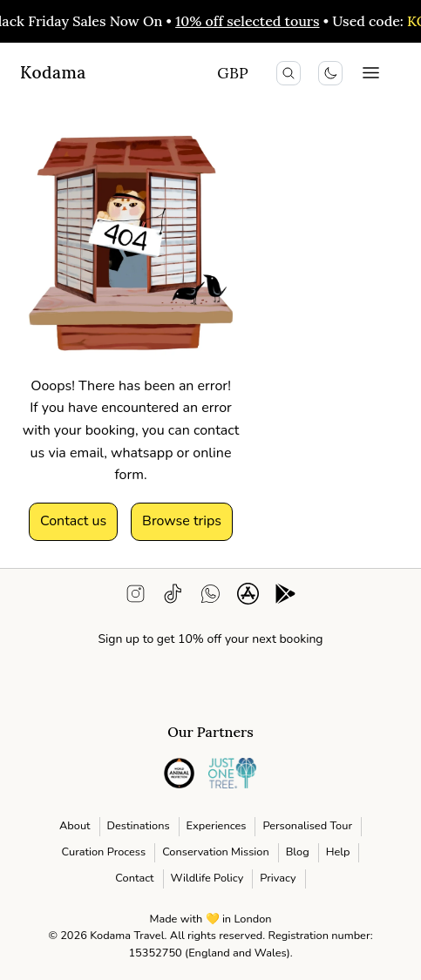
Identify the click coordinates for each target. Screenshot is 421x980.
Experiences (217, 826)
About (75, 826)
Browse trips (182, 521)
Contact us (73, 521)
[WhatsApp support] (210, 597)
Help (338, 852)
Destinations (139, 826)
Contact (134, 878)
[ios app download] (248, 597)
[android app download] (285, 597)
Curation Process (104, 852)
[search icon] (289, 73)
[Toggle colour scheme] (330, 73)
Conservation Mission (216, 852)
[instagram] (136, 597)
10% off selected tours (251, 21)
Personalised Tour (307, 826)
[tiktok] (173, 597)
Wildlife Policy (207, 878)
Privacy (278, 878)
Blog (298, 852)
